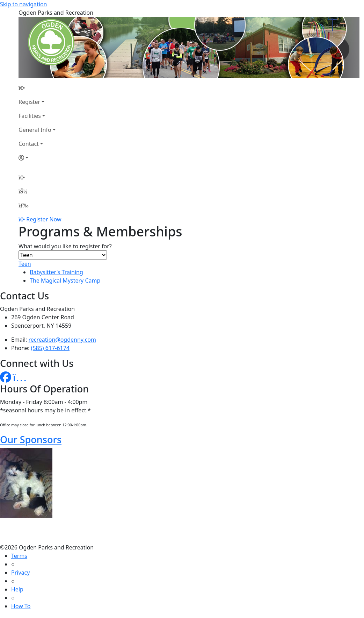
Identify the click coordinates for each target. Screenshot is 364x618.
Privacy (20, 573)
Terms (19, 556)
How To (21, 606)
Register (29, 102)
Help (17, 589)
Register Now (44, 219)
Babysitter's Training (56, 272)
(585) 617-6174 (50, 348)
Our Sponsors (31, 439)
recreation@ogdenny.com (62, 340)
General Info (35, 130)
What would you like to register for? (65, 246)
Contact (29, 144)
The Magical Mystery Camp (65, 280)
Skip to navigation (23, 4)
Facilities (30, 116)
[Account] (37, 158)
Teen (25, 264)
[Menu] (23, 205)
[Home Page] (37, 88)
